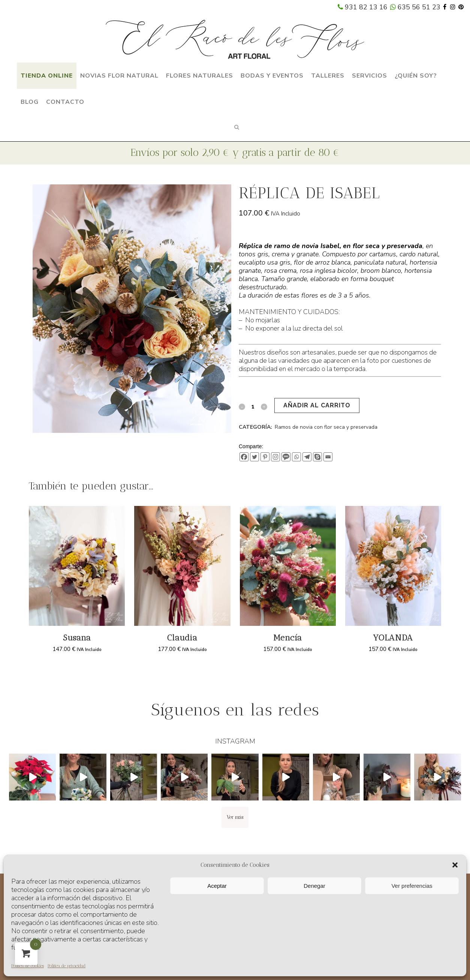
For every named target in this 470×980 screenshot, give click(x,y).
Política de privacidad (67, 966)
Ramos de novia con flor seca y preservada (326, 427)
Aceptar (217, 886)
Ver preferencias (412, 886)
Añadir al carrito (317, 405)
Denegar (314, 886)
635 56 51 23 (415, 7)
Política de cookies (28, 966)
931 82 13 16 (363, 7)
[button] (455, 865)
